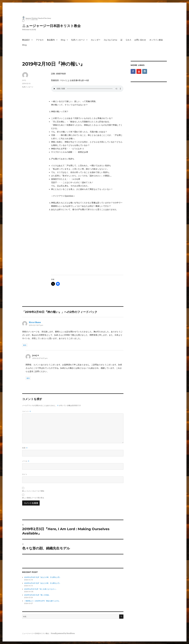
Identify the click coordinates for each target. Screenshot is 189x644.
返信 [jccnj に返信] (28, 378)
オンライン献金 (156, 40)
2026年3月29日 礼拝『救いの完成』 (37, 595)
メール (26, 461)
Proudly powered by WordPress (63, 633)
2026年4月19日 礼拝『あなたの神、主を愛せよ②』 (43, 577)
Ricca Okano (35, 322)
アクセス (40, 40)
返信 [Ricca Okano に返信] (25, 345)
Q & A (128, 40)
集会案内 (51, 40)
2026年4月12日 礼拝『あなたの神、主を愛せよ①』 (42, 583)
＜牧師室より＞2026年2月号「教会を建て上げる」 (42, 601)
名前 (25, 448)
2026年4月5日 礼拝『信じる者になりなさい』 (41, 589)
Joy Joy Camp (110, 40)
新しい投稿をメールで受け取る (33, 498)
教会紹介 (26, 40)
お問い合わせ (140, 40)
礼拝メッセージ (78, 40)
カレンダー (96, 40)
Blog (63, 40)
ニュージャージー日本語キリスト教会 (51, 26)
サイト (25, 474)
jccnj (24, 80)
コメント (27, 411)
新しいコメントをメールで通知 (33, 491)
